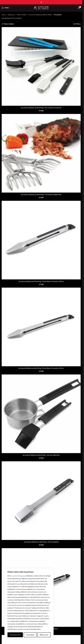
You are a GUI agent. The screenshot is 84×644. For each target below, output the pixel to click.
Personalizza (14, 635)
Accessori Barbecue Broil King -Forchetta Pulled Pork (41, 195)
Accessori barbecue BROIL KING (40, 15)
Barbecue (11, 15)
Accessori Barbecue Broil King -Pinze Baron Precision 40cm (41, 368)
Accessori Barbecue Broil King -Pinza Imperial (41, 542)
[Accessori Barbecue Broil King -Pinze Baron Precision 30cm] (41, 240)
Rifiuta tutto (28, 635)
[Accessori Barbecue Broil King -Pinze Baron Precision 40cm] (41, 327)
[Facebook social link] (41, 2)
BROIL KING (22, 15)
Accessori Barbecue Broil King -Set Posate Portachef (41, 108)
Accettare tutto (43, 635)
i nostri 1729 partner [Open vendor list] (19, 576)
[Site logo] (41, 8)
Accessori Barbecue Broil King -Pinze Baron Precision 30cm (41, 281)
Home (4, 15)
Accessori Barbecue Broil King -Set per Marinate (41, 455)
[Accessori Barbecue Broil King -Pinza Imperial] (41, 501)
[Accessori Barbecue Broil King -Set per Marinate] (41, 414)
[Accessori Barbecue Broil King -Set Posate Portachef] (41, 66)
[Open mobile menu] (5, 8)
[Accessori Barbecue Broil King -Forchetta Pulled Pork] (41, 153)
